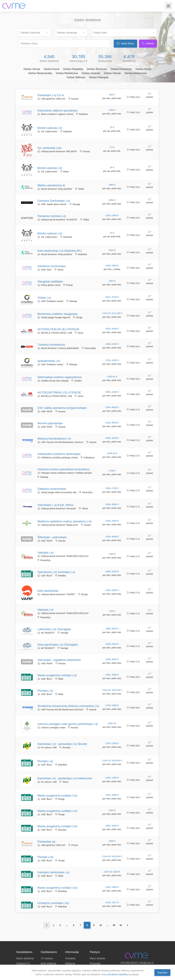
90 (114, 925)
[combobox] (35, 33)
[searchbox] (36, 32)
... (67, 925)
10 (101, 925)
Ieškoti (148, 44)
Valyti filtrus (125, 44)
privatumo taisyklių (118, 974)
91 (121, 925)
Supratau (162, 972)
